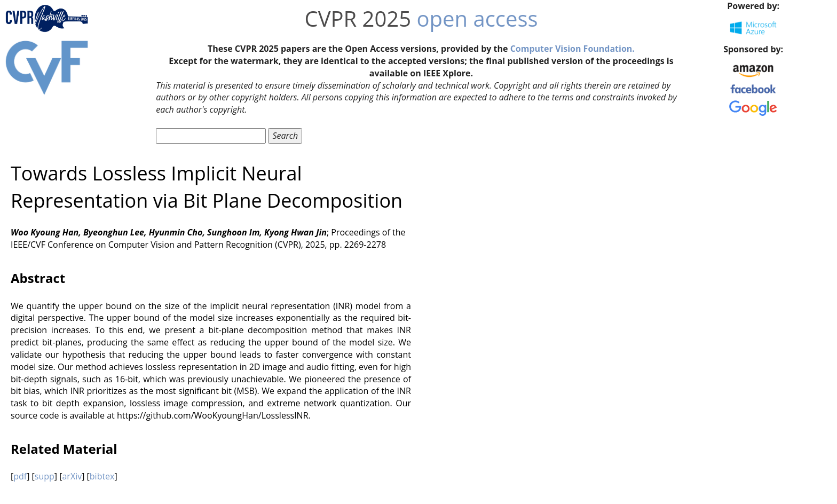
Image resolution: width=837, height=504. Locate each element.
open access (477, 18)
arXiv (72, 476)
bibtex (102, 476)
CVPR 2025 (358, 18)
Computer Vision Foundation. (573, 49)
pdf (20, 476)
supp (45, 476)
